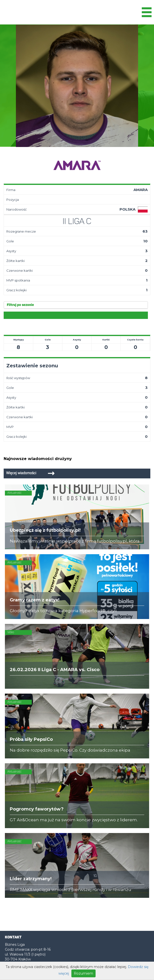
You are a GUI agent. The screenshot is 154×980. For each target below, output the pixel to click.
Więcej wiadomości (21, 473)
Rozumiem (83, 973)
